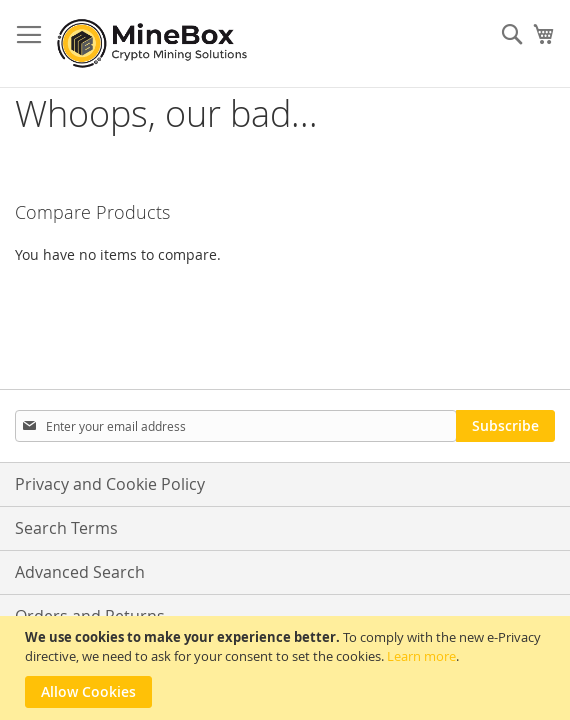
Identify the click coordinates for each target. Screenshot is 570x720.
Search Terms (66, 528)
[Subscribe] (505, 426)
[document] (287, 668)
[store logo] (155, 44)
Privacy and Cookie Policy (110, 484)
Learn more (421, 656)
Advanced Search (80, 572)
